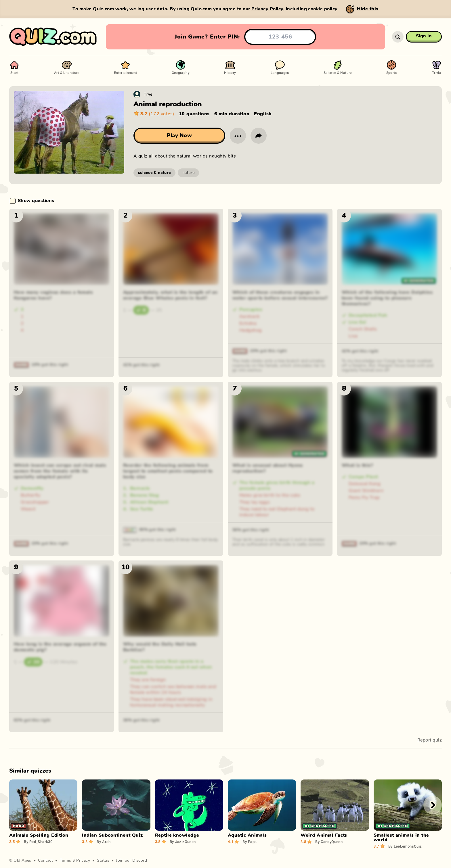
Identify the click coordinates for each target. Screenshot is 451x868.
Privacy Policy (267, 9)
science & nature (154, 173)
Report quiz (430, 740)
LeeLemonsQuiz (405, 846)
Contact (45, 861)
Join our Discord (131, 861)
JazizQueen (183, 842)
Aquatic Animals (247, 835)
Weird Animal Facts (324, 835)
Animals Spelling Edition (39, 835)
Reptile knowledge (177, 835)
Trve (148, 94)
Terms (66, 861)
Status (103, 861)
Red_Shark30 (38, 842)
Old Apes (22, 861)
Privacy (83, 861)
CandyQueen (329, 842)
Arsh (104, 842)
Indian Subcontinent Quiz (112, 835)
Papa (250, 842)
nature (189, 173)
